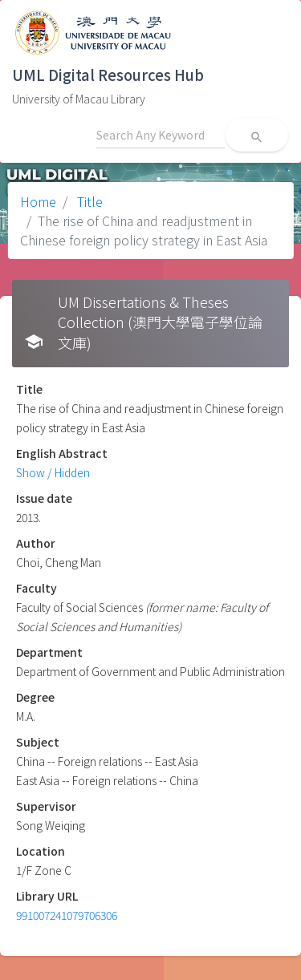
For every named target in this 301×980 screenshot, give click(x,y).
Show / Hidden (53, 472)
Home (38, 201)
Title (88, 201)
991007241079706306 (67, 915)
